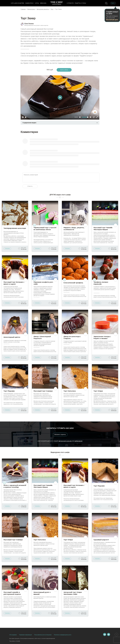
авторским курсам (65, 441)
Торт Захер (58, 9)
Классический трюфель (73, 283)
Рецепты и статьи (81, 3)
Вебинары (43, 3)
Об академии (13, 635)
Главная (23, 9)
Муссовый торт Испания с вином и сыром (14, 283)
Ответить (30, 186)
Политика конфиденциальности (63, 635)
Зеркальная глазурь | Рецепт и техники (102, 337)
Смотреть (7, 249)
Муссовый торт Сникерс (43, 391)
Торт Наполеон (70, 391)
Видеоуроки (29, 3)
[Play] (23, 117)
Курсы (37, 3)
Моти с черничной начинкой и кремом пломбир (15, 486)
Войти (113, 3)
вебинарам (79, 441)
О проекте (70, 3)
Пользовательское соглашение (43, 635)
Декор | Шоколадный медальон (42, 337)
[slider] (49, 117)
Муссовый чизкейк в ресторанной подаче (12, 593)
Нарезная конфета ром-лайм (43, 283)
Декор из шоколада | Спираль (72, 337)
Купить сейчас (64, 70)
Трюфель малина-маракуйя (101, 283)
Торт (52, 9)
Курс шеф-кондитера (17, 3)
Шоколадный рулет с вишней (42, 593)
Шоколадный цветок (12, 337)
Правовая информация (25, 635)
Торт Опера (98, 391)
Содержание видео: (30, 123)
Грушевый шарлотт (101, 540)
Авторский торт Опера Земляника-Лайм (73, 593)
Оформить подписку (60, 434)
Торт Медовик (9, 391)
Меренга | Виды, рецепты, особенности (74, 229)
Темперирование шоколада (15, 228)
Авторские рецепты (43, 9)
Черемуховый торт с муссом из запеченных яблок (45, 229)
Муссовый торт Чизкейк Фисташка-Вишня (103, 229)
